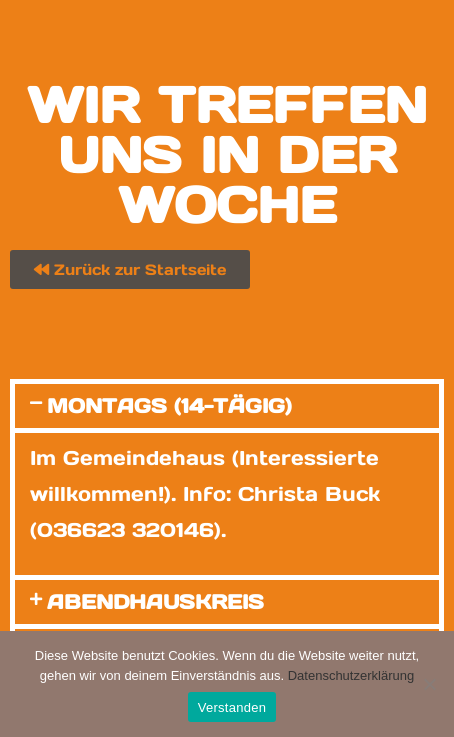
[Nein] (429, 684)
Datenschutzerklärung (351, 675)
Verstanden (232, 707)
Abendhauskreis (155, 602)
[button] (227, 406)
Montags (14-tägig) (169, 406)
